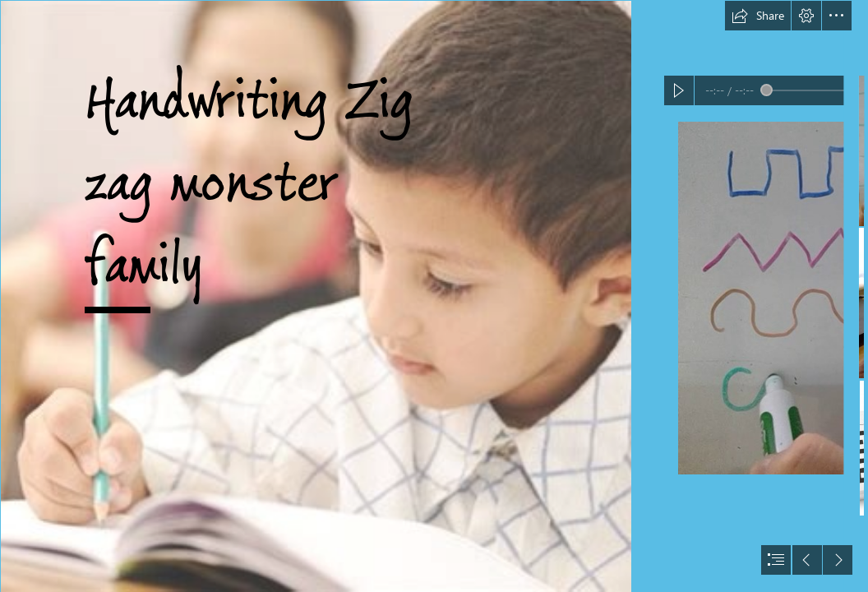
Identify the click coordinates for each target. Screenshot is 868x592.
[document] (434, 296)
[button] (758, 16)
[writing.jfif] (316, 296)
